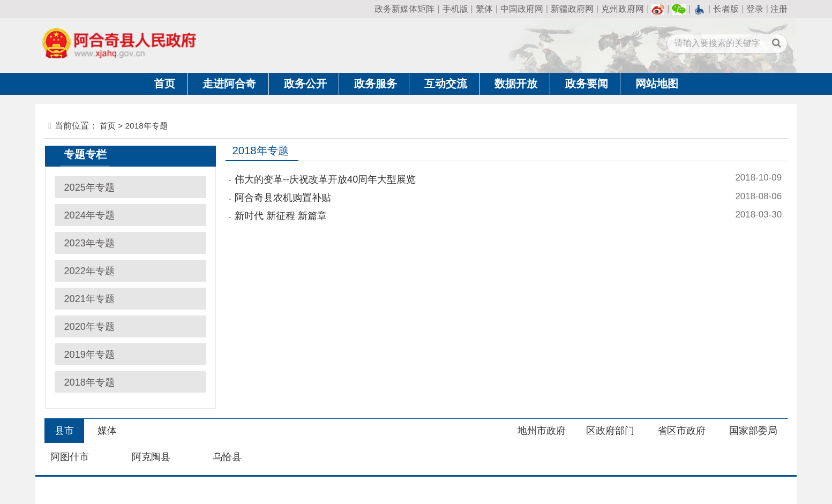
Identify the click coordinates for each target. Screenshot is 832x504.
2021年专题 (89, 299)
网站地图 (657, 84)
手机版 (455, 9)
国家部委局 (753, 431)
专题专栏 (85, 154)
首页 (164, 84)
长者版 (726, 9)
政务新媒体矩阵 (404, 9)
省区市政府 (681, 431)
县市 (64, 431)
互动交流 (446, 84)
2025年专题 (89, 187)
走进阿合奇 (229, 84)
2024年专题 (89, 215)
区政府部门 (610, 431)
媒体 (107, 431)
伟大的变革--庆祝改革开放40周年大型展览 (325, 179)
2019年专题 (89, 355)
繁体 (484, 9)
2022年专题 (89, 271)
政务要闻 (587, 84)
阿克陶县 (151, 457)
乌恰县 (227, 457)
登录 (755, 9)
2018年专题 (89, 382)
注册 (779, 9)
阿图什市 (70, 457)
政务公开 (305, 84)
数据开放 (516, 84)
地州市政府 (542, 431)
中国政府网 (522, 9)
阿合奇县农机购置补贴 (283, 198)
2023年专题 (89, 243)
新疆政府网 (572, 9)
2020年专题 (89, 327)
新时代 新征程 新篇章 (281, 216)
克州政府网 (623, 9)
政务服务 (376, 84)
